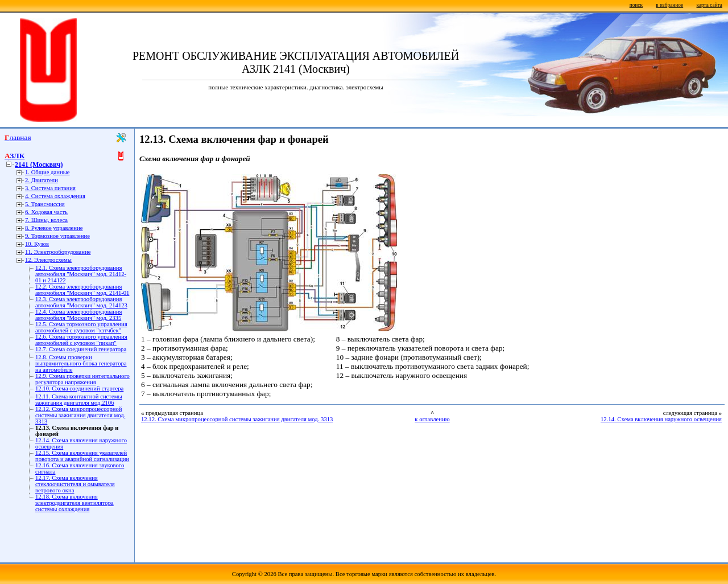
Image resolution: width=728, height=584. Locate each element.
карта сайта (710, 5)
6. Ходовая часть (46, 212)
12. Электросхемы (48, 260)
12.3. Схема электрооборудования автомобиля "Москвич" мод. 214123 (81, 302)
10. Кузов (37, 244)
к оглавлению (432, 419)
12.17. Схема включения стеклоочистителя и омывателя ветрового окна (75, 484)
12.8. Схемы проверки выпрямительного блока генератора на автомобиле (81, 363)
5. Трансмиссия (45, 204)
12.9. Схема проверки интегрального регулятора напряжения (82, 379)
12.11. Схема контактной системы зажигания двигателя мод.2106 (79, 400)
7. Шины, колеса (46, 220)
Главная (18, 137)
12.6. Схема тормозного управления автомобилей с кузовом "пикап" (81, 340)
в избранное (669, 5)
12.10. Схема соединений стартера (79, 388)
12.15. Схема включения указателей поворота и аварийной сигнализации (82, 456)
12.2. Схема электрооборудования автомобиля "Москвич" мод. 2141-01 (82, 290)
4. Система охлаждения (55, 196)
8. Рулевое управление (54, 228)
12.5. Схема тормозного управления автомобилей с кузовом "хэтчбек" (81, 327)
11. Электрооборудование (58, 252)
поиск (636, 5)
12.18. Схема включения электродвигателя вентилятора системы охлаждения (75, 503)
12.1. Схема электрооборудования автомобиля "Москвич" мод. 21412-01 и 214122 (81, 274)
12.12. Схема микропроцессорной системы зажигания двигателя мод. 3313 (80, 415)
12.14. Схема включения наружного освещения (661, 419)
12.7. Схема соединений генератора (81, 349)
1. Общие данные (47, 172)
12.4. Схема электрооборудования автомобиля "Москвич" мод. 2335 (78, 315)
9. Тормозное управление (57, 236)
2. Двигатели (42, 180)
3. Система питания (50, 188)
